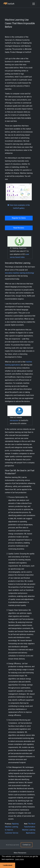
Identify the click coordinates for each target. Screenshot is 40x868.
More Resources (20, 853)
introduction (14, 420)
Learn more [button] (19, 859)
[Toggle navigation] (34, 4)
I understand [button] (8, 865)
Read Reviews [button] (19, 228)
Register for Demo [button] (19, 218)
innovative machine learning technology (19, 273)
